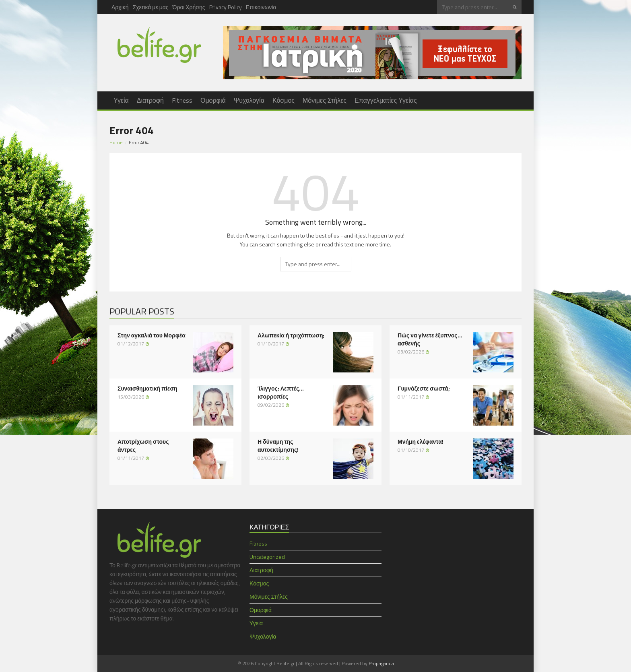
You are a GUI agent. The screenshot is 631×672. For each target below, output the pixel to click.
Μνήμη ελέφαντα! (421, 442)
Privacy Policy (226, 7)
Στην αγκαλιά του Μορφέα (152, 335)
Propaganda (381, 663)
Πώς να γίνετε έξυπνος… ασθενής (430, 339)
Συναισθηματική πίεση (147, 389)
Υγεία (121, 100)
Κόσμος (284, 100)
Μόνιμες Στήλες (325, 100)
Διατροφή (150, 100)
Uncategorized (267, 557)
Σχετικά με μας (151, 7)
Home (116, 142)
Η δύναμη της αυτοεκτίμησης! (278, 446)
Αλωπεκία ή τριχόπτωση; (291, 335)
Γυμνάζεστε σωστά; (424, 389)
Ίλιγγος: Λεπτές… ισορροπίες (281, 393)
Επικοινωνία (261, 7)
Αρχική (120, 7)
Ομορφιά (213, 100)
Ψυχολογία (249, 100)
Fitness (182, 100)
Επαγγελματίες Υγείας (386, 100)
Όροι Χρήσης (189, 7)
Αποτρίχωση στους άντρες (143, 446)
